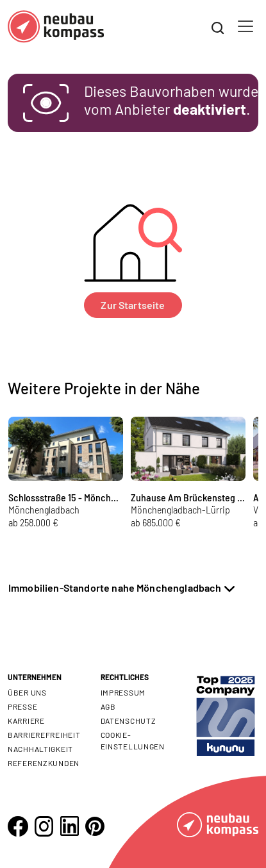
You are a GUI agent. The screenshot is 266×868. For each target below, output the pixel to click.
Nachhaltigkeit (40, 749)
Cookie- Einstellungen (133, 740)
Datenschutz (129, 721)
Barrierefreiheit (44, 735)
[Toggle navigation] (245, 26)
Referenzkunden (44, 763)
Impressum (123, 692)
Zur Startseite (133, 305)
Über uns (27, 692)
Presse (22, 706)
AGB (108, 706)
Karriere (26, 721)
